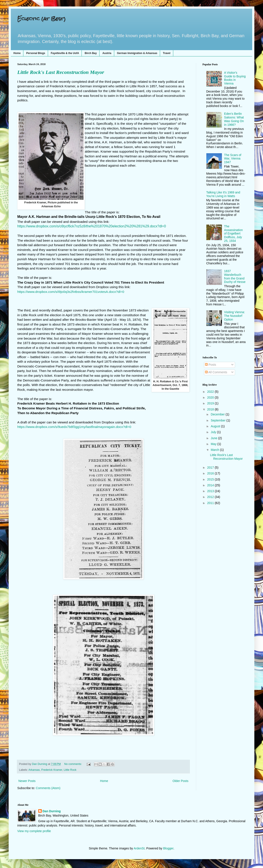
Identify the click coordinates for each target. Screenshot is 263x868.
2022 (211, 392)
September (218, 420)
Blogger (168, 848)
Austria (107, 53)
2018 (211, 409)
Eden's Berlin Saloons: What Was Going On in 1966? (234, 119)
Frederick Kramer (52, 770)
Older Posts (180, 781)
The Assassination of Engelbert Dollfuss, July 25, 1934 (233, 234)
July (214, 432)
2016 (211, 473)
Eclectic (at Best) (41, 18)
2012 (211, 497)
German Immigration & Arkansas (137, 53)
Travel (167, 53)
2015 (211, 479)
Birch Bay (91, 53)
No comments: (73, 764)
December (218, 414)
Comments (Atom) (48, 788)
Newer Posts (27, 781)
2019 (211, 403)
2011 (211, 503)
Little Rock (70, 770)
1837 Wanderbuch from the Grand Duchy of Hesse (235, 276)
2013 (211, 491)
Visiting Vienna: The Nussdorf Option (234, 316)
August (216, 426)
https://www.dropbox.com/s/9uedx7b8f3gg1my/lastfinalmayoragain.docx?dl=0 (74, 427)
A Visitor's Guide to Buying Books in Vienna (235, 78)
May (214, 444)
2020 (211, 397)
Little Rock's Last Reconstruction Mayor (61, 72)
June (214, 438)
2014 (211, 485)
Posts (211, 365)
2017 (211, 468)
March (215, 450)
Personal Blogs (36, 53)
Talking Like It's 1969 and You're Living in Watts (223, 194)
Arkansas (34, 770)
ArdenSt (139, 848)
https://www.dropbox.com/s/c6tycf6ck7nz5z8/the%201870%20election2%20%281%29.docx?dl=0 (92, 226)
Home (17, 53)
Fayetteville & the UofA (65, 53)
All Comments (216, 372)
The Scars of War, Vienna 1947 (233, 159)
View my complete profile (34, 831)
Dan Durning (52, 811)
